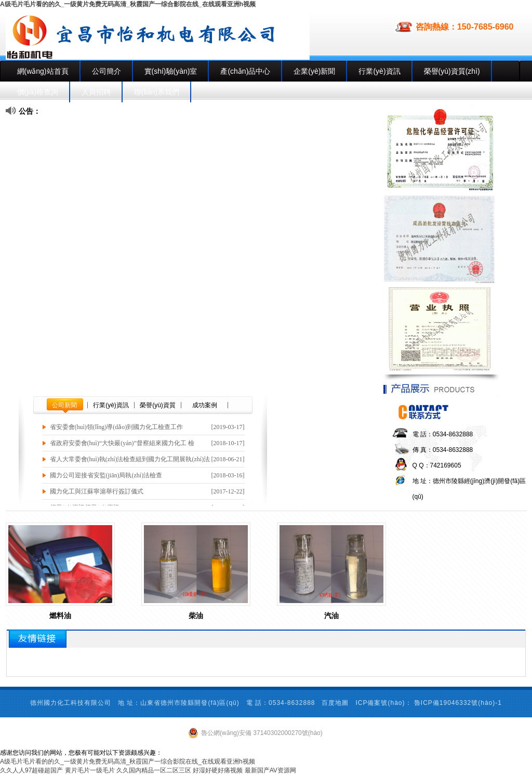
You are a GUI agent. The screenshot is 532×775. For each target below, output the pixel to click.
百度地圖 (335, 703)
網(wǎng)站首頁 (43, 71)
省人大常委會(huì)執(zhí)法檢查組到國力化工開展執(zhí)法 (130, 459)
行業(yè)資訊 (379, 71)
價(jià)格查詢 (38, 92)
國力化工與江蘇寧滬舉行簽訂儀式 (97, 491)
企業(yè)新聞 (314, 71)
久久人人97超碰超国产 (31, 770)
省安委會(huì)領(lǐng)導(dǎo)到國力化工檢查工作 (117, 427)
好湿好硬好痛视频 (218, 770)
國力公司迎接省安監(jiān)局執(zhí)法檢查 (106, 475)
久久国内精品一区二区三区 (154, 770)
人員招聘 (96, 92)
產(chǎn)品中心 (245, 71)
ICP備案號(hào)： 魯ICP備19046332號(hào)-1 (428, 703)
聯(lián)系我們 (157, 92)
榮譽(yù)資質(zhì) (452, 71)
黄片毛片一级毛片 (90, 770)
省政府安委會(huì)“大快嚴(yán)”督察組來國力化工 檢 (122, 443)
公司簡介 (107, 71)
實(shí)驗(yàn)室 (171, 71)
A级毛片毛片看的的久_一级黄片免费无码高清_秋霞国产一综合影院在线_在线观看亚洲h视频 (128, 4)
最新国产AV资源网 (270, 770)
